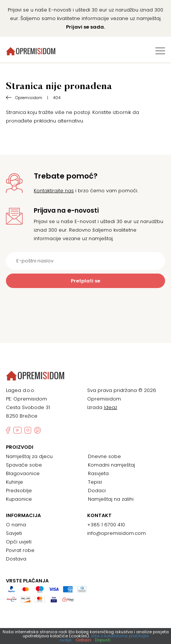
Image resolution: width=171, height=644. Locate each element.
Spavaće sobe (24, 465)
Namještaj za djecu (29, 456)
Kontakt (99, 516)
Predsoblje (19, 491)
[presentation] (86, 306)
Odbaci (83, 640)
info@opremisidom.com (116, 533)
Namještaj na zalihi (111, 499)
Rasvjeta (98, 473)
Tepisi (95, 482)
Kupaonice (19, 499)
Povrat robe (20, 550)
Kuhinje (14, 482)
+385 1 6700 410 (106, 525)
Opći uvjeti (19, 542)
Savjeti (14, 533)
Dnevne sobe (104, 456)
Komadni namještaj (111, 465)
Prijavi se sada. (85, 27)
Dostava (16, 559)
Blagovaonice (23, 473)
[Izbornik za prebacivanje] (160, 51)
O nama (16, 525)
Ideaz (111, 407)
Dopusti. (103, 640)
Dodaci (97, 491)
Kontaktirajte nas (54, 191)
